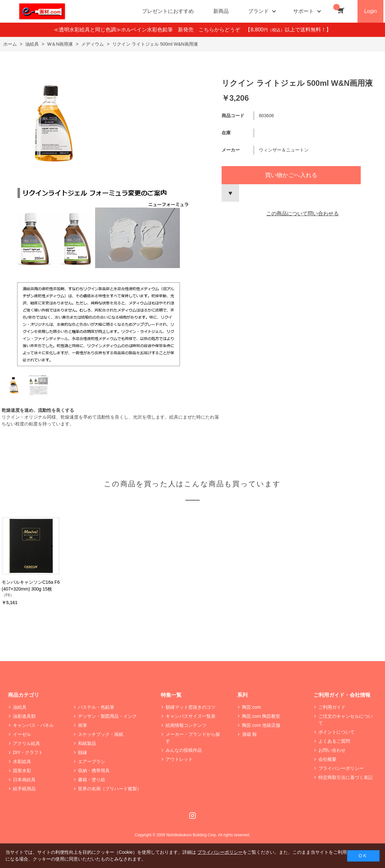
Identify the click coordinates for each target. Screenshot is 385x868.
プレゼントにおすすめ (168, 11)
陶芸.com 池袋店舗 (261, 725)
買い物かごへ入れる (291, 175)
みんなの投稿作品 (184, 750)
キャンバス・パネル (33, 725)
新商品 (221, 11)
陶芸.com (251, 707)
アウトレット (179, 759)
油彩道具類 (24, 716)
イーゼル (22, 734)
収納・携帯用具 (94, 771)
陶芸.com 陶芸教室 (261, 716)
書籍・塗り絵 (92, 780)
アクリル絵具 (27, 743)
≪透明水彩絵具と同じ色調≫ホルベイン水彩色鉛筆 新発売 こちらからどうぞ (149, 30)
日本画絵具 (24, 780)
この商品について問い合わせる (302, 214)
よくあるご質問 (334, 741)
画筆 (82, 725)
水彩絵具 (22, 761)
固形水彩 (22, 771)
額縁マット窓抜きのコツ (191, 707)
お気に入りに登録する (230, 193)
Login (370, 11)
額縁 (82, 752)
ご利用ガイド (332, 707)
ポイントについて (336, 732)
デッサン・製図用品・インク (107, 716)
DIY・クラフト (28, 752)
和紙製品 (87, 743)
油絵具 (20, 707)
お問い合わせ (332, 750)
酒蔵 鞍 (249, 734)
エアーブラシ (92, 761)
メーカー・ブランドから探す (193, 738)
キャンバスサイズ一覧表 (191, 716)
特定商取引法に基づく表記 (346, 777)
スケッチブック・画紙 (101, 734)
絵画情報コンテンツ (186, 725)
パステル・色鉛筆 (96, 707)
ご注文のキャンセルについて (346, 720)
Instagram (192, 816)
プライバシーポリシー (341, 768)
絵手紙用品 (24, 789)
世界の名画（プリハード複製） (110, 789)
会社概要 (327, 759)
